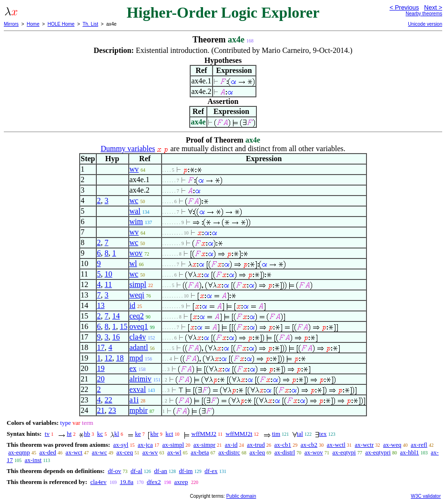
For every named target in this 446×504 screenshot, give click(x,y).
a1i (134, 400)
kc (100, 434)
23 (112, 410)
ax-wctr (365, 445)
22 (109, 400)
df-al (137, 471)
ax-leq (257, 452)
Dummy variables (128, 149)
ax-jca (145, 445)
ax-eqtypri (378, 452)
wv (134, 169)
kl (117, 434)
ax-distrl (285, 452)
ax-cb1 (283, 445)
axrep (181, 482)
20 (101, 379)
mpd (136, 358)
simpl (138, 284)
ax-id (231, 445)
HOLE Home (61, 24)
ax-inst (33, 460)
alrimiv (141, 379)
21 (101, 410)
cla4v (138, 337)
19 (101, 368)
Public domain (241, 496)
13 (101, 305)
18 (120, 358)
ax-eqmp (19, 452)
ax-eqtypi (344, 452)
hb (87, 434)
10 (109, 274)
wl (133, 263)
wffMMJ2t (239, 434)
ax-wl (174, 452)
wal (135, 211)
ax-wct (74, 452)
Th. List (90, 24)
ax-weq (392, 445)
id (132, 305)
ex (133, 368)
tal (300, 434)
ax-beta (200, 452)
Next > (433, 7)
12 (109, 358)
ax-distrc (229, 452)
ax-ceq (125, 452)
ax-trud (256, 445)
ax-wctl (336, 445)
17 (101, 347)
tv (47, 434)
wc (134, 201)
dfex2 (154, 482)
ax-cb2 (309, 445)
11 (108, 284)
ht (69, 434)
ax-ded (47, 452)
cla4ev (98, 482)
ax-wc (100, 452)
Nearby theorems (424, 14)
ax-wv (150, 452)
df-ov (114, 471)
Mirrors (11, 24)
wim (136, 221)
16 (116, 337)
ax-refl (419, 445)
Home (33, 24)
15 (124, 326)
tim (276, 434)
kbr (154, 434)
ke (138, 434)
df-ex (211, 471)
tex (323, 434)
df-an (160, 471)
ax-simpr (204, 445)
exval (138, 389)
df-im (186, 471)
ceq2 (137, 316)
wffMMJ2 (204, 434)
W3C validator (426, 496)
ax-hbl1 (410, 452)
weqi (137, 295)
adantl (139, 347)
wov (136, 253)
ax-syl (121, 445)
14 (116, 316)
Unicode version (425, 24)
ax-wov (314, 452)
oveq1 (139, 326)
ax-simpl (173, 445)
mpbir (139, 410)
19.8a (127, 482)
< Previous (404, 7)
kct (169, 434)
